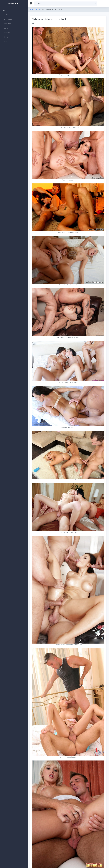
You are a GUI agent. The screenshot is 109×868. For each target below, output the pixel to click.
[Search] (64, 4)
